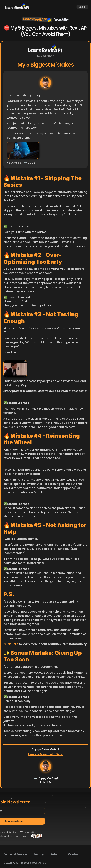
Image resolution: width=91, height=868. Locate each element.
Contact (74, 854)
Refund (56, 854)
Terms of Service (15, 854)
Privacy (39, 854)
